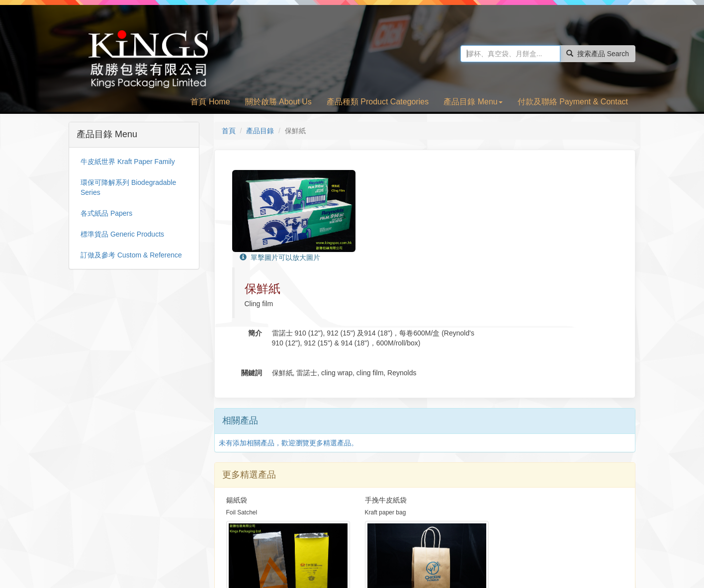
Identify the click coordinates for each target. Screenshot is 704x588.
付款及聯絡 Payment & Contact (573, 102)
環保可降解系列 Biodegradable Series (128, 187)
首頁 (229, 131)
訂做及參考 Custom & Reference (131, 255)
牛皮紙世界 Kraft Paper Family (128, 162)
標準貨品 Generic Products (122, 234)
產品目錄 (260, 131)
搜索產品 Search (598, 54)
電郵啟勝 (594, 551)
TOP (621, 551)
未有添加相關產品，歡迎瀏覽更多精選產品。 (288, 345)
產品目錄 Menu (473, 102)
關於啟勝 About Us (278, 102)
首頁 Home (210, 102)
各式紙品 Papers (106, 213)
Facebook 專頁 (551, 551)
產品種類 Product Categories (378, 102)
